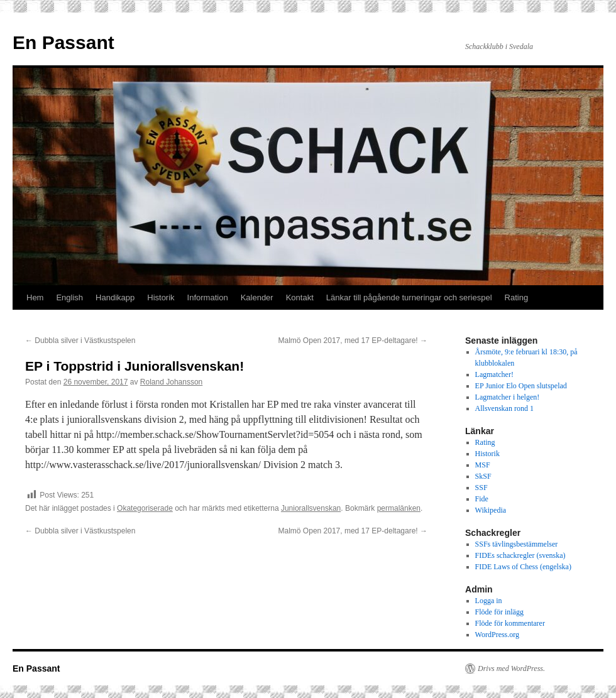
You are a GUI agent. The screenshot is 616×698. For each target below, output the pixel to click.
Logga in (489, 601)
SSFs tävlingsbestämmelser (517, 544)
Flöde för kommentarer (510, 623)
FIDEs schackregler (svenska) (520, 555)
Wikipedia (491, 510)
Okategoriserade (145, 508)
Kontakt (300, 297)
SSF (481, 488)
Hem (35, 297)
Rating (517, 297)
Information (208, 297)
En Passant (63, 42)
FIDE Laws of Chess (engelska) (523, 567)
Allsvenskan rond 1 (504, 408)
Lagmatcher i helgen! (508, 397)
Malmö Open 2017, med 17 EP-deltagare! (353, 341)
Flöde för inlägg (499, 612)
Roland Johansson (171, 382)
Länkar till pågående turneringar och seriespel (409, 297)
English (69, 297)
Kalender (257, 297)
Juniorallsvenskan (311, 508)
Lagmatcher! (494, 374)
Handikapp (115, 297)
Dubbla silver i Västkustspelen (80, 341)
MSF (483, 465)
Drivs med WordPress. (511, 668)
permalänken (399, 508)
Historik (161, 297)
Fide (482, 499)
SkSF (483, 476)
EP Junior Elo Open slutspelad (521, 386)
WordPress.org (497, 635)
